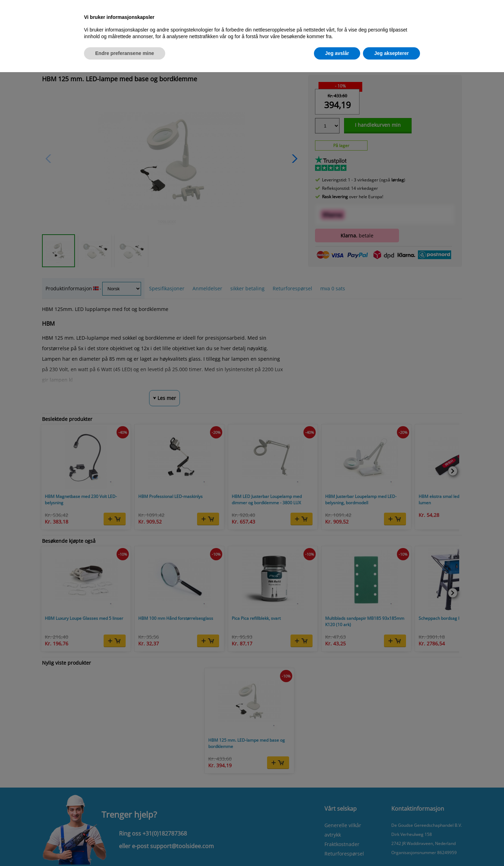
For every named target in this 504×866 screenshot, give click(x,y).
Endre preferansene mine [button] (125, 53)
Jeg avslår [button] (337, 53)
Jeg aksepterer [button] (391, 53)
